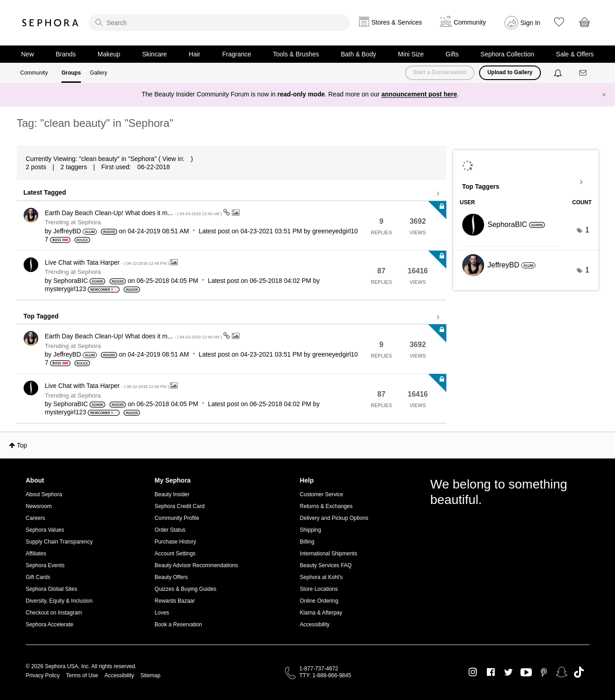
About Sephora (44, 494)
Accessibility (315, 624)
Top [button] (22, 445)
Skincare (155, 54)
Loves (162, 613)
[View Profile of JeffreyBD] (67, 231)
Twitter (508, 672)
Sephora (50, 23)
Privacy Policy (43, 675)
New (28, 54)
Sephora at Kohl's (321, 577)
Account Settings (175, 554)
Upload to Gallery (510, 72)
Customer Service (322, 494)
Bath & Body (359, 54)
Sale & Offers (575, 54)
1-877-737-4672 (319, 669)
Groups (71, 73)
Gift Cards (38, 577)
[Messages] (584, 73)
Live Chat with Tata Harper (108, 262)
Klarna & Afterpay (321, 613)
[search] (219, 23)
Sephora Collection (507, 54)
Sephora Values (45, 530)
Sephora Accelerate (50, 624)
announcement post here (419, 94)
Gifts (452, 54)
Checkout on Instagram (54, 613)
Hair (195, 54)
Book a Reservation (178, 624)
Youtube (526, 673)
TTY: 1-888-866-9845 (325, 675)
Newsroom (39, 506)
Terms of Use (82, 675)
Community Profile (177, 518)
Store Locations (319, 589)
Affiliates (36, 554)
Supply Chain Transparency (59, 542)
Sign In (530, 23)
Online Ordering (319, 601)
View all (232, 194)
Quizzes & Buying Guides (185, 589)
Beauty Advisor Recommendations (196, 565)
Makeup (109, 54)
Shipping (311, 530)
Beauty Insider (172, 494)
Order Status (170, 530)
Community (34, 73)
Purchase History (175, 542)
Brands (66, 54)
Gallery (99, 73)
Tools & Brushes (296, 54)
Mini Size (411, 54)
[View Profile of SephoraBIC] (70, 281)
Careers (36, 518)
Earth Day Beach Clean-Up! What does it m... (134, 213)
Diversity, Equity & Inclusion (59, 601)
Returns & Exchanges (326, 506)
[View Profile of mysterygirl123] (66, 289)
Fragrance (237, 54)
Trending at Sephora (73, 222)
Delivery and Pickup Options (334, 518)
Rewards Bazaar (175, 601)
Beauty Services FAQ (326, 565)
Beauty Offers (171, 577)
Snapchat (562, 672)
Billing (307, 542)
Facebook (491, 672)
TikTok (579, 672)
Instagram (473, 672)
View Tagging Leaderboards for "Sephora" (526, 182)
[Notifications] (559, 73)
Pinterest (544, 672)
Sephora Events (45, 565)
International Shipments (329, 554)
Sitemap (150, 675)
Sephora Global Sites (52, 589)
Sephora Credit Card (180, 506)
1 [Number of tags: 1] (587, 230)
